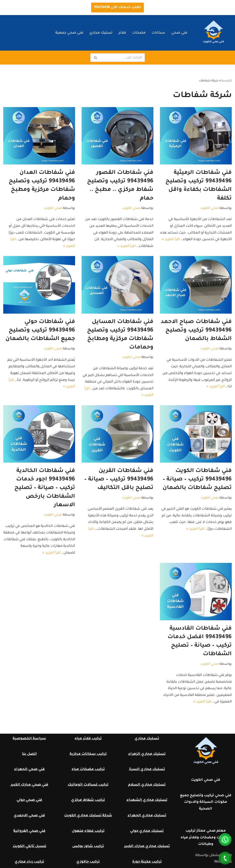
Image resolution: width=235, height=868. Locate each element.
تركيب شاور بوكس (88, 846)
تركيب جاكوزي (88, 862)
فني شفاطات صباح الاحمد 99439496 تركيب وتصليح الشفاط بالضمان (196, 331)
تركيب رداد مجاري (29, 862)
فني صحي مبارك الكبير (29, 785)
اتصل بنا (29, 754)
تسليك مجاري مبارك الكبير (147, 846)
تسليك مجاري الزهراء (147, 754)
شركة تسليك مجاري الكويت (88, 816)
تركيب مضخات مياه (88, 769)
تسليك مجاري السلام (147, 785)
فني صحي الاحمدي (29, 816)
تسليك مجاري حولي (147, 831)
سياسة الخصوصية (29, 739)
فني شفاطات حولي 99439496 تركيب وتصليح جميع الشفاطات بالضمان (40, 331)
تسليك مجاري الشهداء (147, 800)
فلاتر (122, 33)
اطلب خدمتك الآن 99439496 (117, 7)
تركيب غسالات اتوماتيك (88, 785)
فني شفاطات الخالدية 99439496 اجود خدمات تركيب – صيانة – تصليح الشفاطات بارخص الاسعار (45, 488)
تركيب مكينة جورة (147, 862)
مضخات (139, 33)
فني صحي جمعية (69, 33)
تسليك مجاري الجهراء (147, 816)
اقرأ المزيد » (171, 239)
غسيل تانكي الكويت (29, 846)
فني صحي (179, 33)
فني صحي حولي (29, 800)
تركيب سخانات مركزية (88, 754)
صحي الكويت (209, 208)
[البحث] (123, 58)
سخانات (158, 33)
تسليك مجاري (101, 33)
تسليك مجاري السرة (147, 769)
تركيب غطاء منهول (88, 831)
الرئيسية (226, 81)
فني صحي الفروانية (29, 831)
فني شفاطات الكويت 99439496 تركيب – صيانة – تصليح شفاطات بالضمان (197, 480)
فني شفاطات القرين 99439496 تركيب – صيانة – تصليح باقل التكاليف (119, 480)
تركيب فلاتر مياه (88, 739)
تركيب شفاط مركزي (88, 800)
